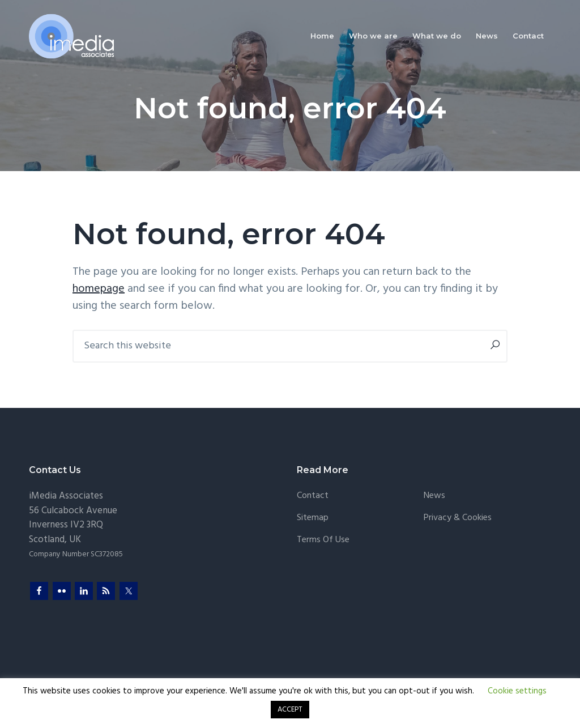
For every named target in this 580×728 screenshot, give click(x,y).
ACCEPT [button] (290, 710)
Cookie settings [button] (517, 691)
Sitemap (313, 518)
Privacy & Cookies (458, 518)
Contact (313, 496)
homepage (99, 289)
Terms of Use (323, 540)
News (434, 496)
